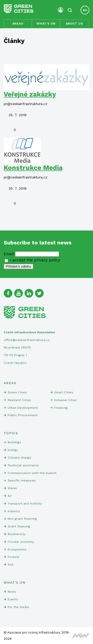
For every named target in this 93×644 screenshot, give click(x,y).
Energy (13, 450)
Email (9, 254)
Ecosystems (17, 549)
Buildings (14, 442)
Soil (11, 565)
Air (10, 496)
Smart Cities (64, 392)
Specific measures (22, 480)
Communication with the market (32, 473)
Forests (14, 557)
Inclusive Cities (65, 400)
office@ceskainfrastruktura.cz (27, 340)
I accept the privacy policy (32, 260)
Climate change (19, 458)
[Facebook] (8, 293)
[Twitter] (39, 293)
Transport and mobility (25, 504)
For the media (18, 607)
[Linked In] (29, 293)
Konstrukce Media (33, 168)
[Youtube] (18, 293)
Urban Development (23, 408)
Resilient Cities (19, 400)
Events (13, 599)
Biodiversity (16, 534)
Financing (61, 408)
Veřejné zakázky (30, 94)
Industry (14, 511)
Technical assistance (23, 465)
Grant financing (19, 526)
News (12, 592)
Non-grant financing (22, 519)
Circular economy (21, 542)
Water (12, 488)
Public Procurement (23, 415)
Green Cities (17, 392)
